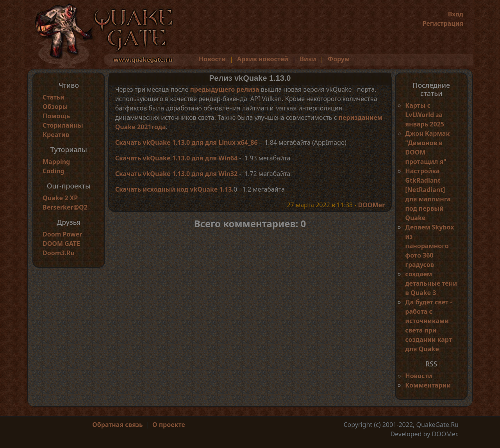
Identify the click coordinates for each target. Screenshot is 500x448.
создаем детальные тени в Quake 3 (431, 283)
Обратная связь (117, 425)
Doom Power (62, 234)
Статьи (54, 97)
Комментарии (428, 385)
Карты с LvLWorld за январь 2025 (425, 115)
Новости (212, 59)
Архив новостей (263, 59)
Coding (54, 171)
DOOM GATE (61, 244)
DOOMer (371, 205)
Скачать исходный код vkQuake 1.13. (174, 189)
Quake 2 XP (60, 198)
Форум (339, 59)
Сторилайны (63, 125)
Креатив (56, 135)
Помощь (56, 116)
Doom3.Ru (59, 253)
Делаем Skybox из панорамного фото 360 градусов (429, 246)
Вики (308, 59)
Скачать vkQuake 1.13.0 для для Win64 (177, 158)
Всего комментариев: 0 (250, 223)
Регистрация (443, 23)
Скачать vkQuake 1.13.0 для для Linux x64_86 (187, 142)
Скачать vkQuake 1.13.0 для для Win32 (177, 174)
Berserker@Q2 (65, 207)
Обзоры (55, 107)
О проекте (169, 425)
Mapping (56, 162)
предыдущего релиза (224, 89)
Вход (456, 14)
